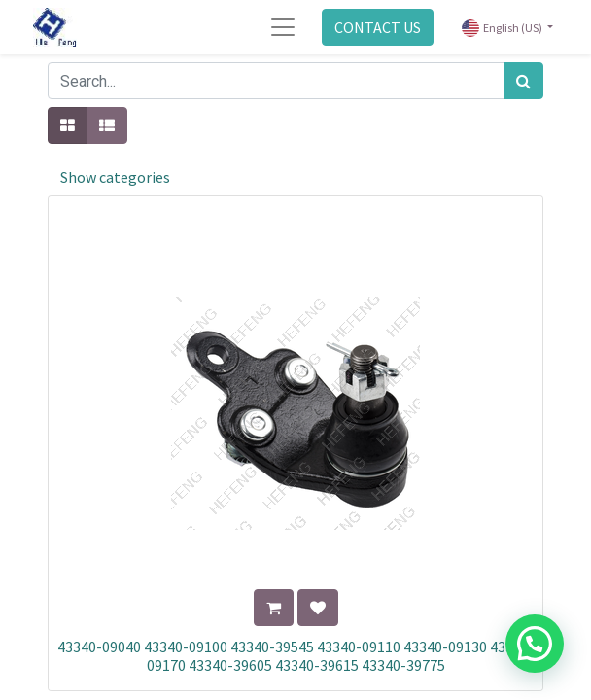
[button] (274, 608)
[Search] (523, 81)
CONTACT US (378, 27)
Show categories (115, 177)
